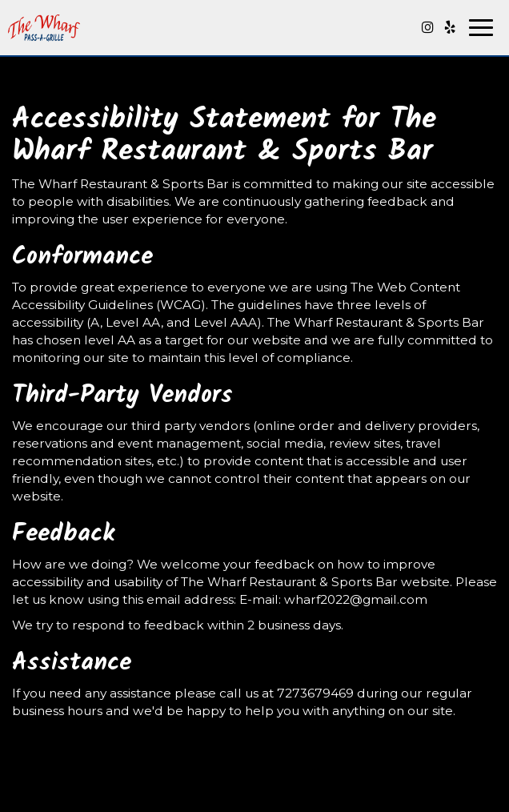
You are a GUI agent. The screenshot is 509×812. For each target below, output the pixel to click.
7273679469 (315, 693)
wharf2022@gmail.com (356, 599)
